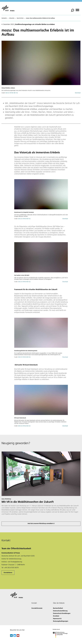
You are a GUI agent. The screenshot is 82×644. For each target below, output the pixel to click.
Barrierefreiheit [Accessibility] (58, 608)
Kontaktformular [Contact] (37, 608)
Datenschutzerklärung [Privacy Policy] (60, 611)
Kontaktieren (8, 572)
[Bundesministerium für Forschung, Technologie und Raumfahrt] (61, 639)
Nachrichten (20, 18)
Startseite (4, 18)
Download (78, 93)
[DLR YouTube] (18, 636)
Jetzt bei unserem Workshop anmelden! (40, 523)
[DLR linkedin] (11, 636)
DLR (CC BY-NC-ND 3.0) (12, 93)
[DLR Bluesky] (15, 636)
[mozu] (8, 8)
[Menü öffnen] (77, 9)
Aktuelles (12, 18)
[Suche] (72, 10)
